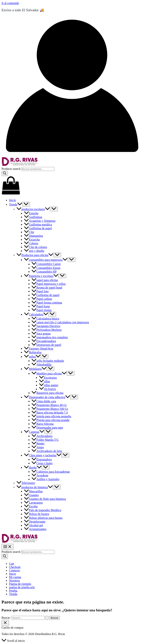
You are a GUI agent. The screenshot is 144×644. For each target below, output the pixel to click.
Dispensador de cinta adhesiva (47, 397)
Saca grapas (41, 334)
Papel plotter (42, 310)
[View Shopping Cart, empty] (72, 186)
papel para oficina (45, 280)
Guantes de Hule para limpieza (45, 499)
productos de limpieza (35, 487)
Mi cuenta (15, 577)
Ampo (38, 447)
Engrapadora (42, 459)
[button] (20, 204)
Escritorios (48, 378)
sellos (32, 357)
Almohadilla (41, 365)
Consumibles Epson (46, 268)
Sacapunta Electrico (46, 326)
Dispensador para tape (47, 428)
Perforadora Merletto (47, 330)
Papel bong (41, 306)
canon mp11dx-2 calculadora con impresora (60, 322)
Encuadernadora (44, 341)
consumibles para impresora (46, 260)
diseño (33, 468)
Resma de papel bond (47, 288)
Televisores (26, 483)
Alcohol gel (33, 525)
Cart (12, 564)
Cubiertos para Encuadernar (51, 472)
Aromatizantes (35, 529)
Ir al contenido (10, 3)
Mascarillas (33, 491)
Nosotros (14, 580)
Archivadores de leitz (47, 451)
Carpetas (34, 432)
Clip (29, 232)
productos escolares (33, 209)
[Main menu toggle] (7, 547)
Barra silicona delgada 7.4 (50, 413)
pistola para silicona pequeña (51, 416)
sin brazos (47, 389)
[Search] (5, 173)
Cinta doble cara (44, 401)
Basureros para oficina (47, 393)
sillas (45, 381)
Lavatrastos (33, 503)
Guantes (31, 495)
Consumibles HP (44, 272)
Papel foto (40, 291)
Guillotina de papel (38, 228)
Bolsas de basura (37, 514)
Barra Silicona (43, 424)
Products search (11, 169)
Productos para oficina (35, 255)
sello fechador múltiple (48, 361)
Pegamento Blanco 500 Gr (50, 409)
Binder (38, 444)
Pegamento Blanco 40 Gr (49, 405)
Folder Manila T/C (45, 440)
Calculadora (36, 314)
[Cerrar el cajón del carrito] (5, 623)
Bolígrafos (33, 352)
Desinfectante (35, 522)
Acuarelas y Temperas (40, 221)
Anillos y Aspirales (45, 479)
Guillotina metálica (38, 225)
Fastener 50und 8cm (39, 349)
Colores (31, 243)
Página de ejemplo (20, 584)
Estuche (31, 213)
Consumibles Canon (46, 264)
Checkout (15, 567)
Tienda (16, 204)
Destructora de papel (46, 345)
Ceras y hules (42, 463)
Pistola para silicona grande (50, 420)
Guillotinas (33, 217)
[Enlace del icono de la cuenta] (72, 155)
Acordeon (40, 475)
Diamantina (33, 236)
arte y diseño (34, 251)
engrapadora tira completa (50, 337)
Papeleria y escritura (41, 276)
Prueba (13, 591)
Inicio (12, 200)
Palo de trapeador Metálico (43, 510)
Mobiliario (35, 369)
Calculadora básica (45, 319)
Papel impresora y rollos (49, 284)
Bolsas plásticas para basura (43, 518)
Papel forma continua (47, 303)
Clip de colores (36, 247)
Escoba (31, 506)
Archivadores (42, 436)
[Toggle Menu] (26, 204)
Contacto (14, 570)
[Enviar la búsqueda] (47, 618)
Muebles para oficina (49, 374)
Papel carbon (42, 299)
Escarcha (32, 240)
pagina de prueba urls (22, 587)
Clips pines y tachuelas (43, 455)
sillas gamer (49, 385)
